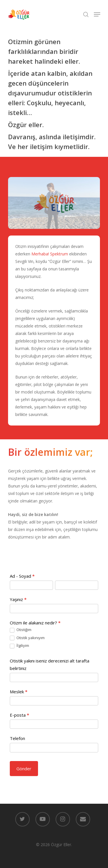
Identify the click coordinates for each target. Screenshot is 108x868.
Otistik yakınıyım (27, 638)
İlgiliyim (19, 646)
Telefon (17, 738)
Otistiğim (21, 630)
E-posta (19, 715)
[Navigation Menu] (97, 14)
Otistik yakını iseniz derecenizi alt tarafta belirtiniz (50, 664)
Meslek (19, 692)
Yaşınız (18, 599)
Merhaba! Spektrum (50, 254)
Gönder (24, 769)
